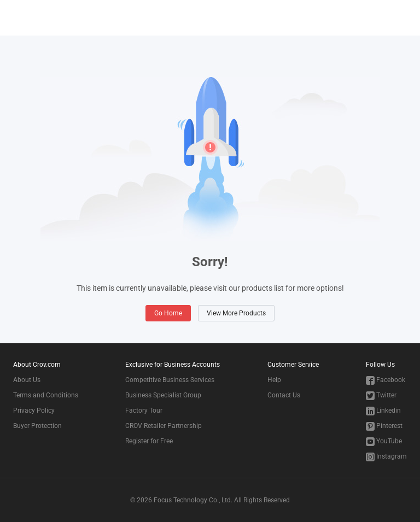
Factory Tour (144, 410)
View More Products (236, 313)
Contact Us (284, 395)
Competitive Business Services (170, 380)
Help (274, 380)
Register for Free (149, 441)
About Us (27, 380)
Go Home (168, 313)
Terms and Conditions (46, 395)
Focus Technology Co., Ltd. (193, 500)
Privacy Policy (34, 410)
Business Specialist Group (163, 395)
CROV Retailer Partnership (164, 426)
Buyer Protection (37, 426)
